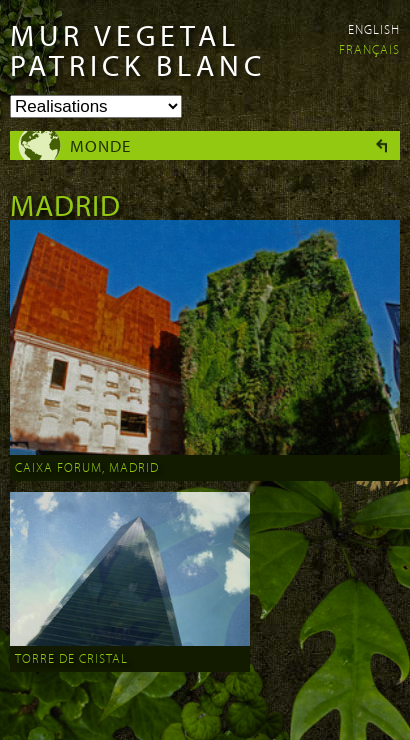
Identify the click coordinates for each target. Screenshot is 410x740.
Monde (100, 145)
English (374, 29)
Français (369, 49)
